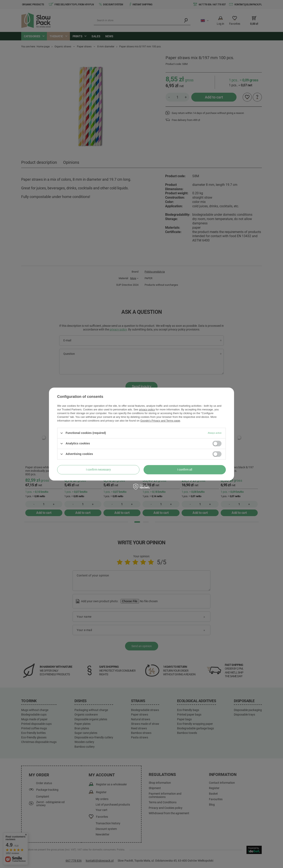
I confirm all (185, 470)
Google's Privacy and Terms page (160, 421)
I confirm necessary (98, 470)
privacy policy (147, 409)
